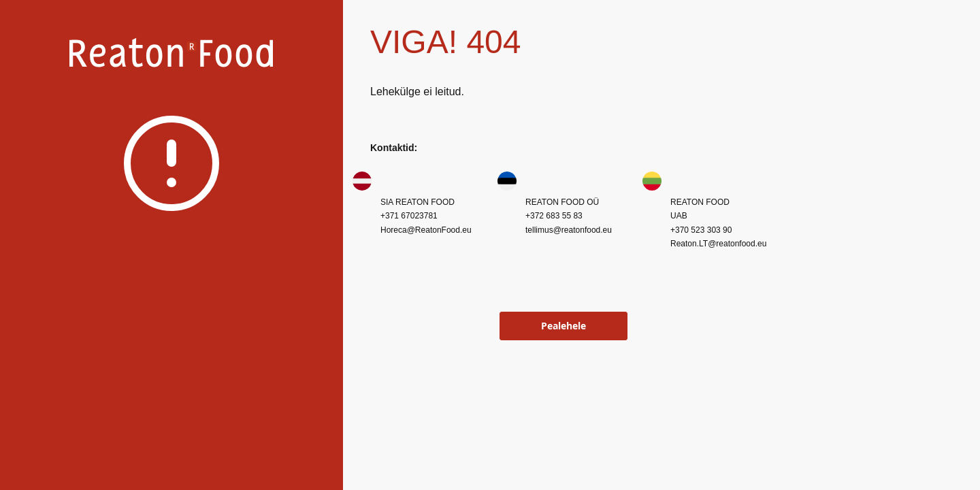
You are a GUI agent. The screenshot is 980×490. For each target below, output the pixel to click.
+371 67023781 (409, 216)
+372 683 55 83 (554, 216)
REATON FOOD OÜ (562, 202)
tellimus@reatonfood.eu (569, 230)
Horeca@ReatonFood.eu (426, 230)
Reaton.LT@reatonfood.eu (718, 244)
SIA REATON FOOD (418, 202)
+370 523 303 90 (701, 230)
